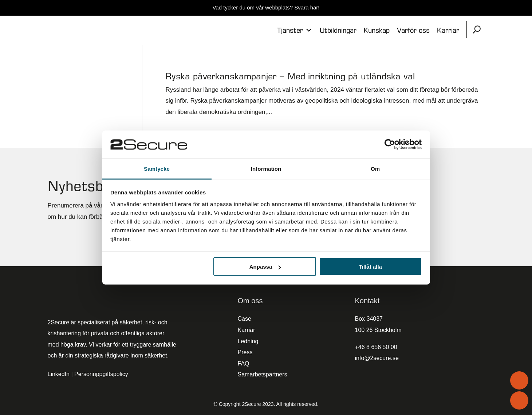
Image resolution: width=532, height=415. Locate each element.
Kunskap (377, 30)
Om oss (250, 301)
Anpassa (265, 267)
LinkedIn (59, 374)
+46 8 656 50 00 (376, 347)
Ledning (248, 341)
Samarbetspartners (263, 374)
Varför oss (413, 30)
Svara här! (307, 7)
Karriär (448, 30)
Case (245, 319)
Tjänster (295, 30)
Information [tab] (266, 168)
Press (245, 352)
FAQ (244, 363)
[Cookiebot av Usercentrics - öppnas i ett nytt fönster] (390, 145)
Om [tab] (375, 168)
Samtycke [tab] (157, 168)
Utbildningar (338, 30)
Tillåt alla (370, 267)
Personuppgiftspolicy (101, 374)
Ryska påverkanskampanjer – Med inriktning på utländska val (290, 76)
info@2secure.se (377, 358)
